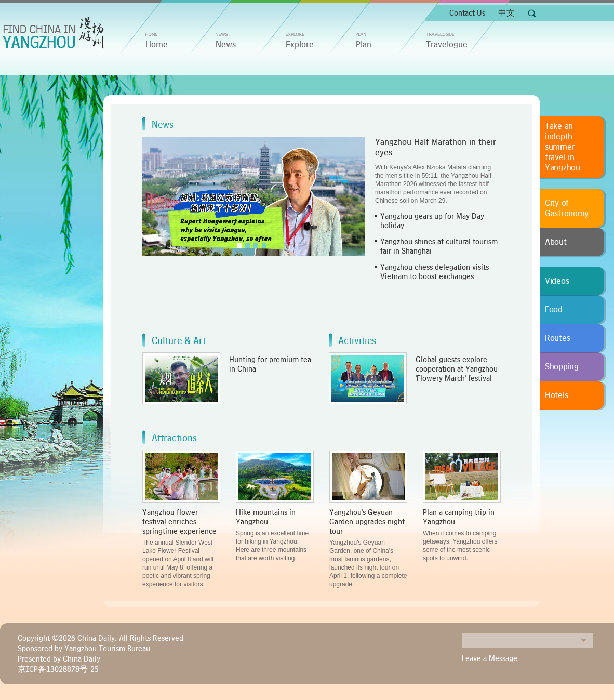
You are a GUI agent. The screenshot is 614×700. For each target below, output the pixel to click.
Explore (300, 45)
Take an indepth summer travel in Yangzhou (563, 147)
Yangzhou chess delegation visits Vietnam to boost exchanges (435, 272)
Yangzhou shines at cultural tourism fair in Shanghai (439, 246)
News (226, 45)
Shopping (562, 367)
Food (554, 310)
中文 (506, 13)
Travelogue (447, 45)
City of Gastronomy (567, 208)
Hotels (556, 395)
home (157, 45)
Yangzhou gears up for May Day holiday (432, 221)
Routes (557, 338)
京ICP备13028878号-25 (58, 669)
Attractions (174, 438)
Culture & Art (179, 341)
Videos (557, 281)
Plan (364, 45)
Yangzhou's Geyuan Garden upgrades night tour (367, 522)
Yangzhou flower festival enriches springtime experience (179, 522)
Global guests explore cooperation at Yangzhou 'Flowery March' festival (457, 369)
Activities (357, 341)
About (556, 242)
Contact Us (467, 13)
